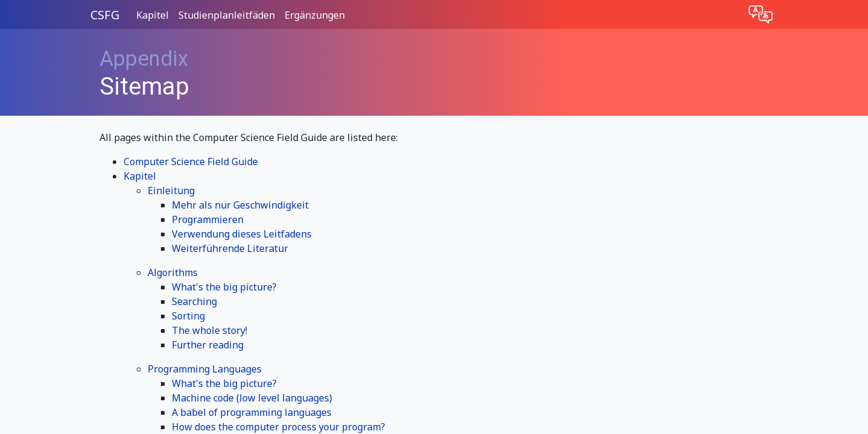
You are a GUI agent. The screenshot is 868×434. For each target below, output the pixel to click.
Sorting (188, 316)
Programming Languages (205, 369)
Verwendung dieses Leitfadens (242, 234)
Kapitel (153, 15)
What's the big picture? (224, 287)
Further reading (208, 345)
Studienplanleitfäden (227, 15)
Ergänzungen (315, 15)
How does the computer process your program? (278, 427)
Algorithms (173, 272)
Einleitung (171, 190)
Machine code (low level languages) (252, 398)
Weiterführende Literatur (230, 248)
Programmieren (208, 219)
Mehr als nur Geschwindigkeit (240, 205)
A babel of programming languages (252, 412)
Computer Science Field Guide (191, 162)
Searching (194, 301)
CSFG (105, 15)
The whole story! (209, 330)
